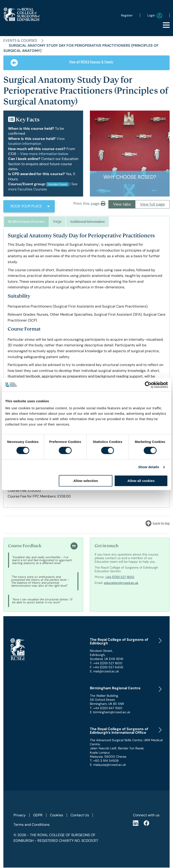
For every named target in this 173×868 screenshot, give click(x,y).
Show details (149, 467)
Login (155, 16)
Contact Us (80, 815)
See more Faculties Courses (43, 186)
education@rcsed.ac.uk (121, 583)
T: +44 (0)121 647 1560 (106, 708)
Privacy (20, 815)
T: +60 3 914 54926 (104, 761)
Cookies (57, 815)
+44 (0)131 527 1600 (120, 577)
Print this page (89, 204)
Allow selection (86, 481)
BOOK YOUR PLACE (26, 206)
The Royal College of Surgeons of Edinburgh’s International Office (119, 731)
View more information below (44, 154)
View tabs (122, 204)
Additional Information (87, 222)
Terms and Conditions (32, 825)
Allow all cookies (141, 481)
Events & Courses (20, 41)
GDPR (38, 815)
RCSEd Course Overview (26, 222)
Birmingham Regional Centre (115, 688)
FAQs (57, 222)
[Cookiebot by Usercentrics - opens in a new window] (148, 385)
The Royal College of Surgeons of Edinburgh (119, 641)
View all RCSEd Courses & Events (62, 63)
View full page (152, 204)
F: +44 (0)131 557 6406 (107, 667)
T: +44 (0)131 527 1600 (106, 663)
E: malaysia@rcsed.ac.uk (108, 765)
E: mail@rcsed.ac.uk (104, 671)
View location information (36, 141)
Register (127, 15)
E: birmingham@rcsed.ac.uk (110, 712)
